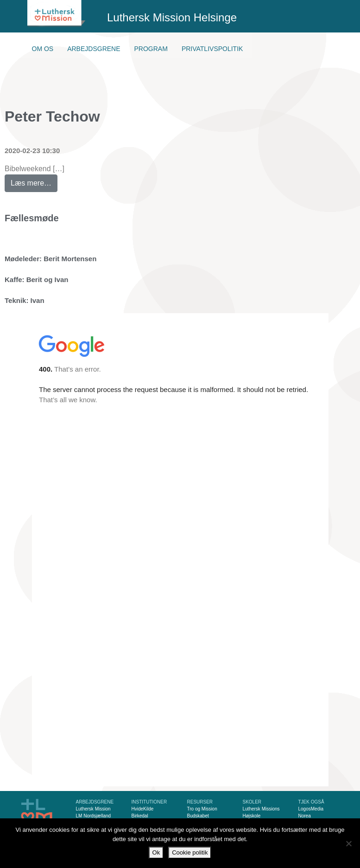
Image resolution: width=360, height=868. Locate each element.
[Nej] (348, 843)
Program (151, 49)
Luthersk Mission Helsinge (172, 17)
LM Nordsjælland (94, 816)
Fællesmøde (32, 218)
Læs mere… (34, 181)
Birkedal (140, 816)
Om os (43, 49)
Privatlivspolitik (212, 49)
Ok (156, 852)
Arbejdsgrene (94, 49)
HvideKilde (143, 809)
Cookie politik (190, 852)
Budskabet (198, 816)
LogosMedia (311, 809)
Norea (305, 816)
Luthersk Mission (93, 809)
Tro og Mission (202, 809)
